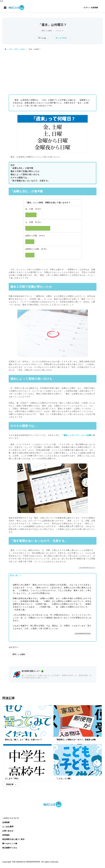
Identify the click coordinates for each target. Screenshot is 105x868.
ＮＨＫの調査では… (20, 178)
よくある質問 (8, 827)
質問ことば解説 (47, 31)
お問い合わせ (8, 831)
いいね (43, 38)
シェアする (61, 38)
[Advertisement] (52, 70)
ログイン (87, 8)
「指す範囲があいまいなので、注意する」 (30, 181)
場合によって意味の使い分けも (25, 175)
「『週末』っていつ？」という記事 (75, 435)
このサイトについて (11, 818)
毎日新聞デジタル (10, 848)
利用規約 (6, 835)
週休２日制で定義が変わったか (25, 171)
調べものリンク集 (10, 843)
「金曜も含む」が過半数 (22, 168)
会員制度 (6, 822)
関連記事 (10, 784)
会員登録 (95, 8)
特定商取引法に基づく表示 (13, 839)
